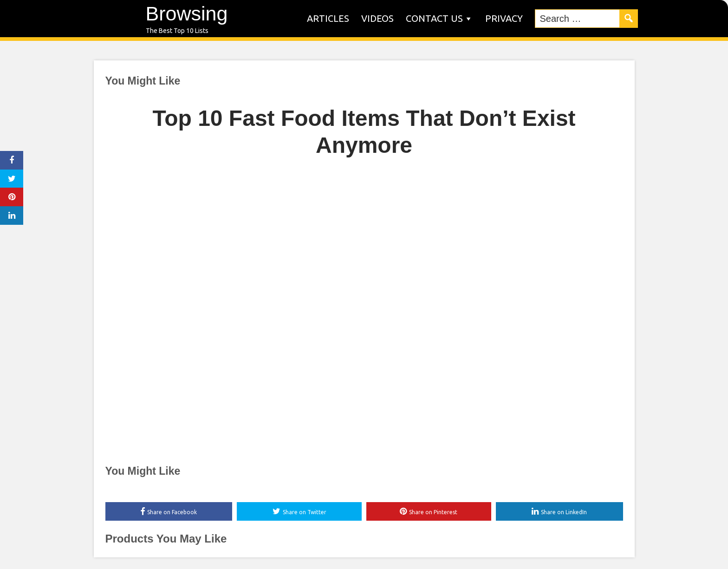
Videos (377, 18)
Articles (328, 18)
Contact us (434, 18)
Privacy (504, 18)
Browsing (187, 13)
